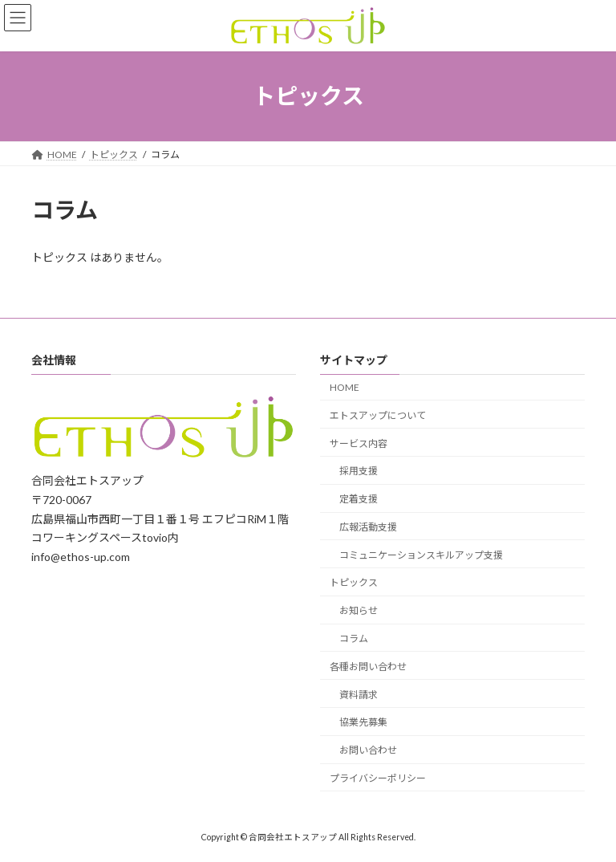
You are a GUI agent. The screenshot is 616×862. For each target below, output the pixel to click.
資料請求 (359, 695)
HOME (344, 387)
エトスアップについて (378, 415)
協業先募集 (363, 722)
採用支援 (359, 471)
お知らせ (359, 610)
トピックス (354, 582)
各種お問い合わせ (368, 667)
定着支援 (359, 499)
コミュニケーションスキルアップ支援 (421, 555)
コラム (354, 638)
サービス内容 (359, 443)
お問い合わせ (368, 750)
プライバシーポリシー (378, 778)
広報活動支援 (368, 527)
